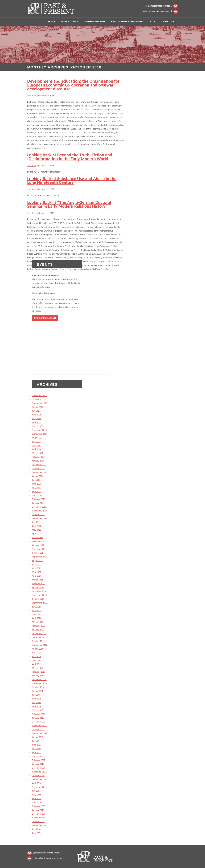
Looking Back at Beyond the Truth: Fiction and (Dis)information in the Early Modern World (70, 157)
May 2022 (37, 530)
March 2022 (37, 538)
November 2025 (39, 396)
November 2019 (39, 637)
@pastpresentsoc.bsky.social (159, 6)
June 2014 (37, 833)
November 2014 (39, 818)
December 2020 (39, 591)
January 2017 (38, 764)
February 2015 (39, 806)
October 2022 (38, 515)
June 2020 (37, 610)
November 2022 (39, 511)
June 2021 (37, 568)
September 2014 (40, 825)
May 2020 (37, 614)
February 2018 (39, 714)
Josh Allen (32, 96)
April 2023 (37, 491)
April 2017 (37, 752)
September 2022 (40, 518)
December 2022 (39, 507)
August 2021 (38, 561)
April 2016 (37, 783)
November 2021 (39, 549)
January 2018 (38, 718)
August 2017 (38, 737)
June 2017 (37, 745)
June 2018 (37, 699)
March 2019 (37, 668)
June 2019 (37, 657)
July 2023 (36, 480)
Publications (70, 22)
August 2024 (38, 438)
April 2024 (37, 449)
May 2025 (37, 419)
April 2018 (37, 706)
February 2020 (39, 626)
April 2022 (37, 534)
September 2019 (40, 645)
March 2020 (37, 622)
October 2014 (38, 822)
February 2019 (39, 672)
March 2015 (37, 802)
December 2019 (39, 633)
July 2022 (36, 522)
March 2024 (37, 453)
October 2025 (38, 399)
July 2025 (36, 411)
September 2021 (40, 557)
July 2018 (36, 695)
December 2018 (39, 680)
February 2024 (39, 457)
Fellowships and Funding (127, 22)
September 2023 (40, 472)
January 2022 (38, 545)
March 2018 (37, 710)
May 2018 (37, 703)
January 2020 (38, 630)
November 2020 (39, 595)
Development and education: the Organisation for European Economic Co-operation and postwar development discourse (73, 85)
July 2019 (36, 653)
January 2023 (38, 503)
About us (169, 22)
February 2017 (39, 760)
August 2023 (38, 476)
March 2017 (37, 756)
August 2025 (38, 407)
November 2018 (39, 683)
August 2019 (38, 649)
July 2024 (36, 442)
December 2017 (39, 722)
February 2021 (39, 584)
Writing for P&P (95, 22)
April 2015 (37, 799)
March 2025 (37, 426)
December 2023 (39, 465)
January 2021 (38, 587)
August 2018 (38, 691)
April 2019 (37, 664)
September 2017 (40, 733)
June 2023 (37, 484)
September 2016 (40, 779)
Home (52, 22)
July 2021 (36, 564)
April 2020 (37, 618)
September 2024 (40, 434)
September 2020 (40, 603)
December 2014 (39, 814)
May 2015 (37, 795)
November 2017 (39, 726)
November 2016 (39, 772)
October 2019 (38, 641)
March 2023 (37, 495)
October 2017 (38, 729)
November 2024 (39, 430)
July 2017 (36, 741)
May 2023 (37, 488)
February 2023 (39, 499)
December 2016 (39, 768)
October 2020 (38, 599)
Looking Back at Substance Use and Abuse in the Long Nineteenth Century (72, 180)
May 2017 (37, 749)
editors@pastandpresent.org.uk (158, 11)
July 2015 (36, 791)
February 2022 (39, 541)
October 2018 (38, 687)
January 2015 (38, 810)
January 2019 (38, 676)
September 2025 (40, 403)
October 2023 (38, 468)
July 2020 (36, 607)
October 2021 (38, 553)
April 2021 (37, 576)
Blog (153, 22)
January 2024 (38, 461)
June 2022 (37, 526)
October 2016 (38, 775)
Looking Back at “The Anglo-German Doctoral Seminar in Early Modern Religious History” (69, 204)
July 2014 (36, 829)
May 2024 (37, 445)
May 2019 (37, 660)
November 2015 (39, 787)
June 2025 (37, 415)
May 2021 (37, 572)
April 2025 (37, 422)
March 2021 (37, 580)
